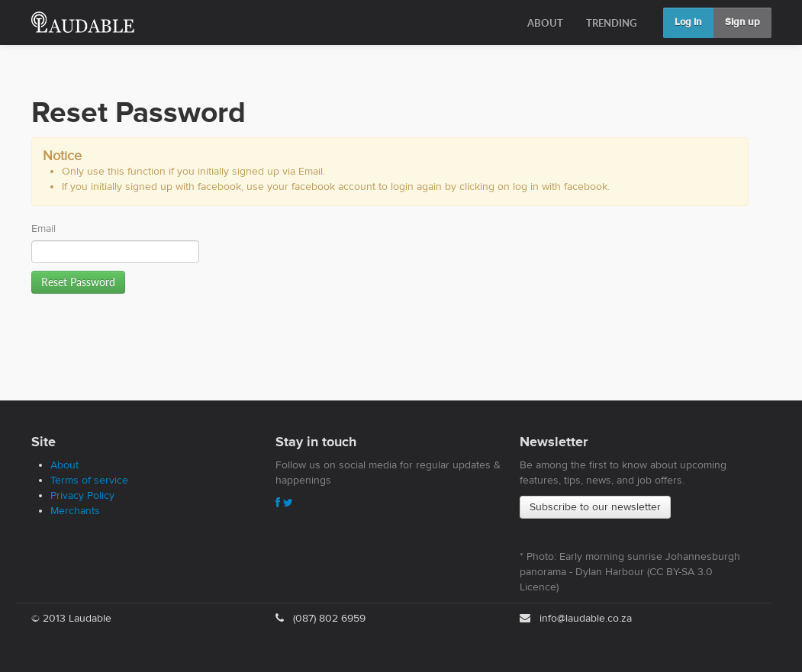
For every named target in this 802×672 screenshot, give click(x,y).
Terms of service (89, 481)
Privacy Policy (82, 496)
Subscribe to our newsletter (595, 507)
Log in (688, 23)
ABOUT (545, 23)
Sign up (742, 23)
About (64, 465)
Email (43, 229)
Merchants (75, 511)
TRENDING (611, 23)
